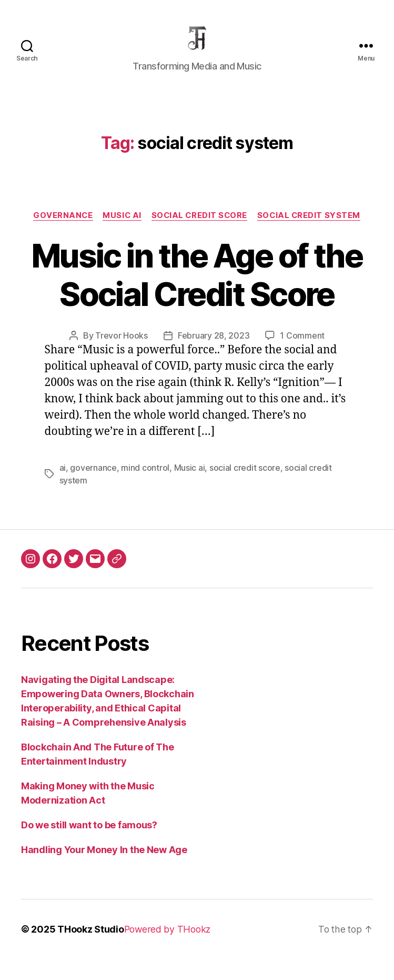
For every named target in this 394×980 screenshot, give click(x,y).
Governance (61, 227)
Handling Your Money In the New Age (104, 861)
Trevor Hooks (122, 348)
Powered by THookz (169, 941)
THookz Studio (91, 941)
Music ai (189, 480)
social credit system (311, 227)
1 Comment (302, 348)
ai (63, 480)
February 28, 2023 (214, 348)
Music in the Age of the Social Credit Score (197, 287)
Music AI (121, 227)
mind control (145, 480)
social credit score (200, 227)
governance (93, 480)
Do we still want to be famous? (89, 837)
